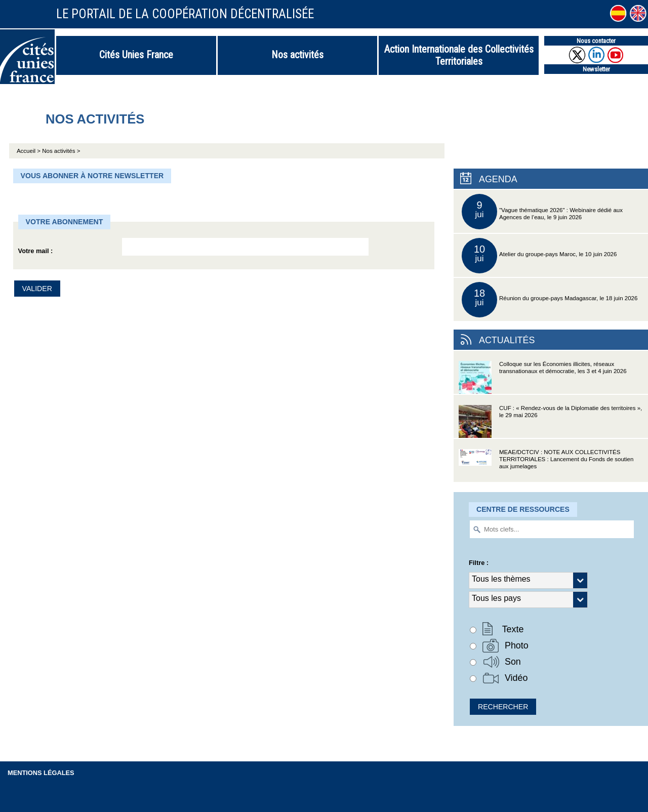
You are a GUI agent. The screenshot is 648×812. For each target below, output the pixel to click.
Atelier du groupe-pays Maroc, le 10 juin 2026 (539, 256)
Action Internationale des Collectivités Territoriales (459, 55)
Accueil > (29, 151)
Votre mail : (36, 251)
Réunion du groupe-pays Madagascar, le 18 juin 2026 (550, 300)
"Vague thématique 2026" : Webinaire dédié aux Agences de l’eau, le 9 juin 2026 (542, 212)
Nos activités (297, 55)
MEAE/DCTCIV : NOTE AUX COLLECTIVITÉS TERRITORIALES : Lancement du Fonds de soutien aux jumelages (546, 465)
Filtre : (479, 563)
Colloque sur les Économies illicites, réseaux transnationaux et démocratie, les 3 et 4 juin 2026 (543, 377)
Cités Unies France (136, 55)
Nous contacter (596, 41)
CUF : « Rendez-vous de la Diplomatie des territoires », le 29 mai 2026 (550, 421)
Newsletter (596, 69)
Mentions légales (41, 773)
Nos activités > (61, 151)
